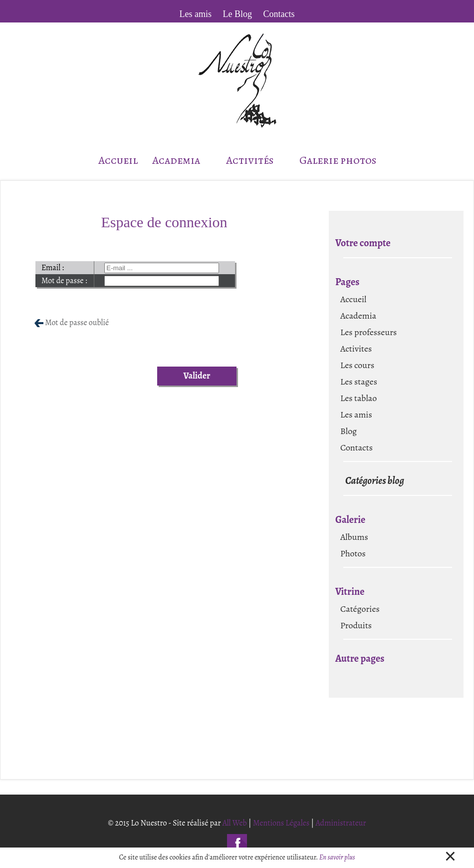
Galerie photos (338, 160)
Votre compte (363, 243)
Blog (349, 431)
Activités (255, 160)
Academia (182, 160)
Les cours (357, 365)
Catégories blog (375, 481)
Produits (356, 625)
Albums (354, 537)
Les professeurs (368, 332)
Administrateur (341, 823)
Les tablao (358, 398)
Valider (197, 376)
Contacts (279, 14)
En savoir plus (337, 857)
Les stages (359, 382)
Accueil (118, 160)
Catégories (360, 609)
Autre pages (360, 658)
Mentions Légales (281, 823)
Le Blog (238, 14)
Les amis (196, 14)
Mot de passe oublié (77, 323)
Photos (353, 553)
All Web (235, 823)
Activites (356, 349)
